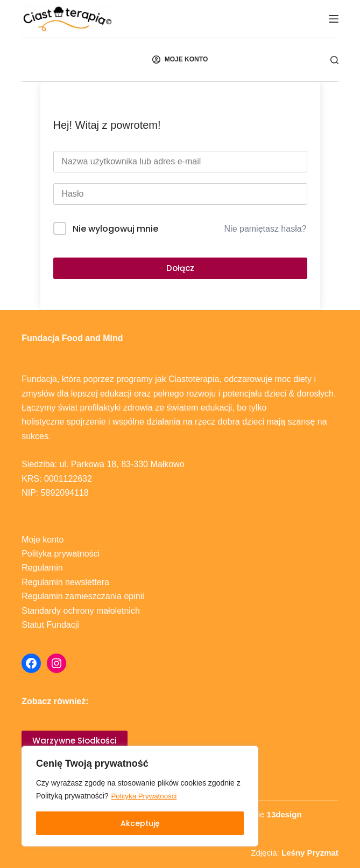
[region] (140, 796)
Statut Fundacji (50, 625)
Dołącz (180, 268)
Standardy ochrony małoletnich (81, 611)
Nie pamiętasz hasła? (266, 229)
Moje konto (43, 540)
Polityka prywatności (61, 554)
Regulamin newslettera (65, 582)
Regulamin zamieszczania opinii (83, 596)
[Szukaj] (334, 60)
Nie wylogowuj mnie (115, 229)
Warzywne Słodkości (75, 741)
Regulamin (42, 568)
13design (284, 814)
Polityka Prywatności (146, 796)
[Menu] (334, 19)
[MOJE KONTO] (180, 60)
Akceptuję (140, 823)
